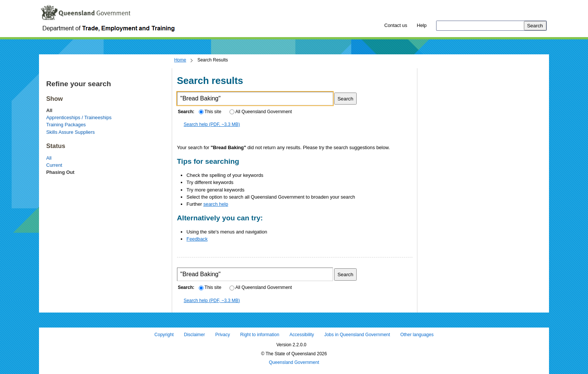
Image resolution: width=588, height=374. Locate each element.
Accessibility (302, 335)
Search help (212, 124)
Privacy (223, 335)
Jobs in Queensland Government (357, 335)
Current (54, 165)
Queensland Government (294, 363)
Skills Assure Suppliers (70, 132)
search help (216, 204)
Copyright (164, 335)
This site (210, 112)
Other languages (417, 335)
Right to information (260, 335)
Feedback (197, 239)
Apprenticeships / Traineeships (79, 117)
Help (421, 25)
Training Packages (66, 125)
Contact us (396, 25)
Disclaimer (195, 335)
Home (180, 60)
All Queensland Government (261, 112)
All (49, 158)
